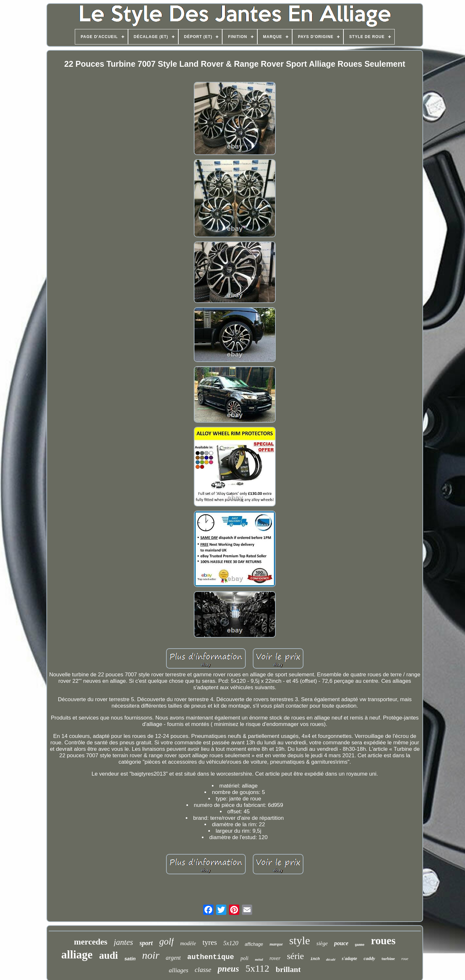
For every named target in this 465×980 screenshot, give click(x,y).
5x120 (231, 943)
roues (383, 941)
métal (259, 959)
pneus (228, 969)
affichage (254, 944)
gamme (360, 945)
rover (275, 958)
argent (173, 958)
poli (245, 958)
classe (203, 970)
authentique (210, 957)
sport (146, 943)
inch (315, 959)
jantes (124, 942)
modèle (188, 943)
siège (322, 943)
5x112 (257, 968)
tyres (210, 942)
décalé (331, 959)
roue (405, 959)
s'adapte (349, 959)
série (296, 956)
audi (109, 955)
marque (276, 944)
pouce (341, 943)
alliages (179, 970)
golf (167, 941)
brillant (288, 969)
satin (130, 959)
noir (151, 955)
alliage (77, 955)
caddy (370, 958)
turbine (388, 959)
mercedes (90, 942)
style (300, 941)
